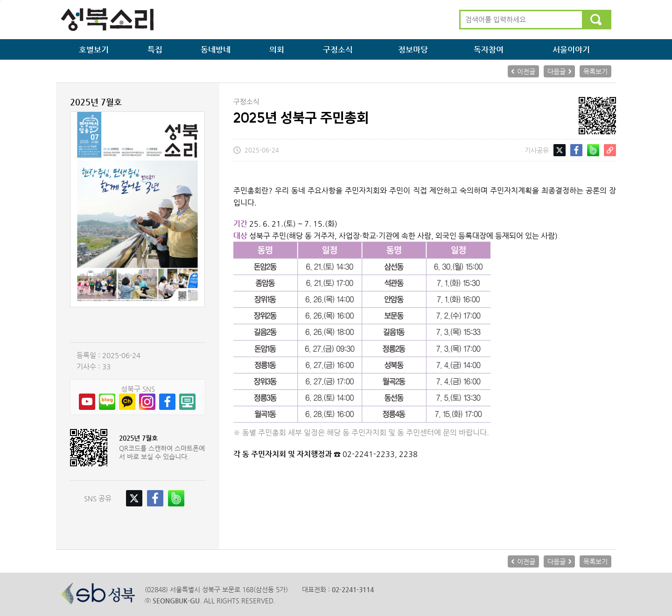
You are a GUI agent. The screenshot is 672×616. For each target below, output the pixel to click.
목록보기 (595, 71)
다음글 (556, 71)
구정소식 (338, 49)
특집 (155, 49)
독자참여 (489, 49)
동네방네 (216, 49)
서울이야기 (571, 49)
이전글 (526, 71)
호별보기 (94, 49)
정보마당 (413, 49)
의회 (277, 49)
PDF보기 (138, 325)
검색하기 (596, 20)
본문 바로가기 (0, 0)
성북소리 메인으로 (107, 20)
